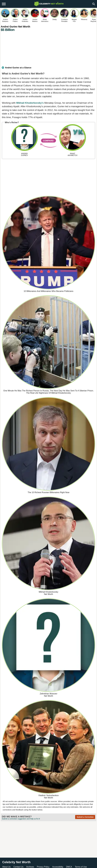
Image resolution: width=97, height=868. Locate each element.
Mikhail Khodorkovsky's (30, 103)
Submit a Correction (85, 817)
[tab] (48, 69)
